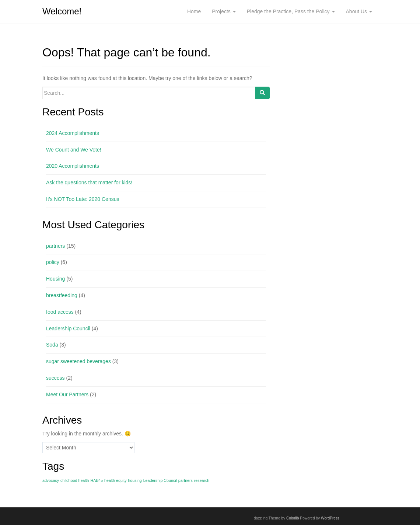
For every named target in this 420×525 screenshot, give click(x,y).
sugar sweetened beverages (78, 361)
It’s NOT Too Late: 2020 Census (83, 199)
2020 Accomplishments (73, 166)
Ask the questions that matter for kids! (89, 182)
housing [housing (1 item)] (135, 480)
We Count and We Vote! (74, 150)
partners (55, 246)
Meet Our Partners (67, 394)
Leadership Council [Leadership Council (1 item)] (160, 480)
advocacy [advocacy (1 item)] (51, 480)
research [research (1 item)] (202, 480)
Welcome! (62, 11)
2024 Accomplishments (73, 133)
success (55, 378)
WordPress (330, 518)
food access (60, 312)
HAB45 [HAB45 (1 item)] (97, 480)
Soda (52, 345)
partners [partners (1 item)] (185, 480)
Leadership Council (68, 328)
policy (53, 262)
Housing (55, 279)
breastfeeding (62, 295)
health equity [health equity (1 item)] (115, 480)
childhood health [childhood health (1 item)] (75, 480)
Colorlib (293, 518)
